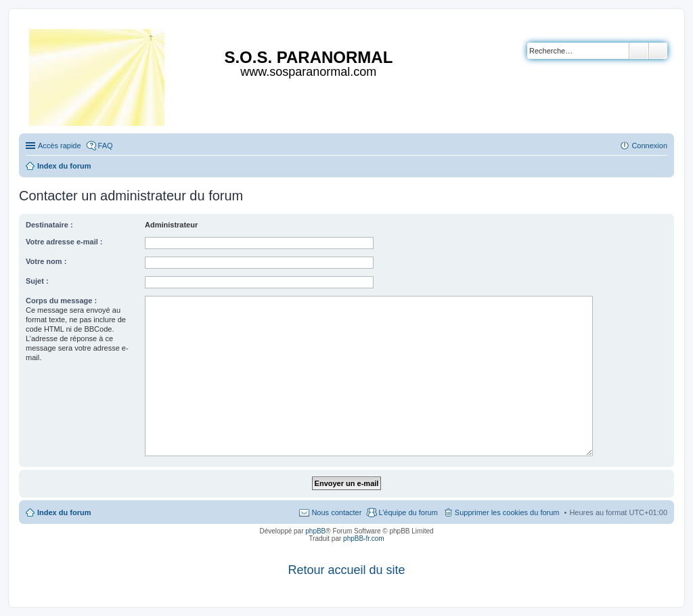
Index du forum (64, 512)
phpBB (315, 531)
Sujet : (37, 281)
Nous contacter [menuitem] (336, 512)
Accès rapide (60, 146)
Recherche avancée (658, 51)
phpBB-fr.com (364, 538)
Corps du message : (61, 301)
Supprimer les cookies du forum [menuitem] (507, 512)
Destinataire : (49, 225)
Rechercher (639, 51)
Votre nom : (46, 261)
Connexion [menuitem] (649, 146)
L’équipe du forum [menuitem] (408, 512)
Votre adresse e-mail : (64, 242)
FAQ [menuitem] (106, 146)
